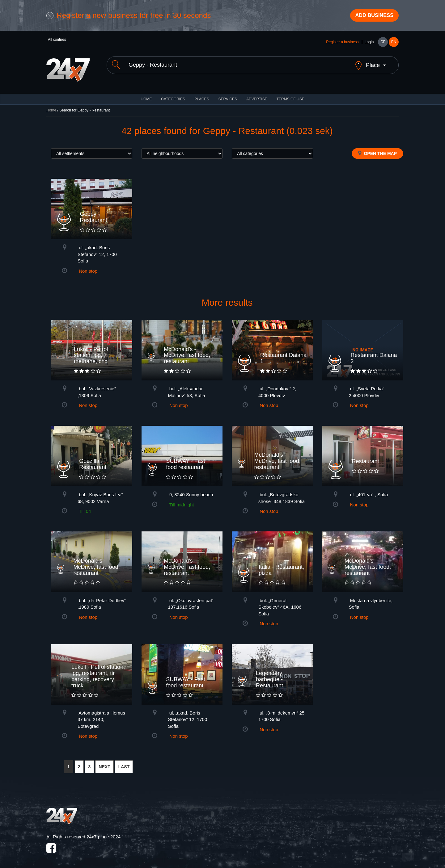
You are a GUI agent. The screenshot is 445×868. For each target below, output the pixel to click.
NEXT (104, 763)
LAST (124, 763)
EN (394, 44)
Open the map (377, 150)
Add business (371, 16)
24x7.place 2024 (104, 833)
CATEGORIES (173, 96)
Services (227, 96)
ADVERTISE (257, 96)
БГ (383, 44)
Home (51, 107)
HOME (146, 96)
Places (202, 96)
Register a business (342, 44)
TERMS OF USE (290, 96)
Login (369, 44)
